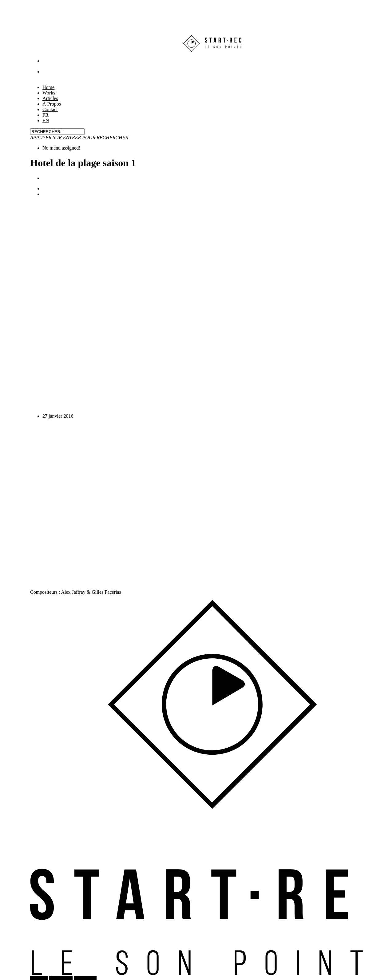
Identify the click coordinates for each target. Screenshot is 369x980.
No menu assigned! (61, 148)
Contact (50, 109)
